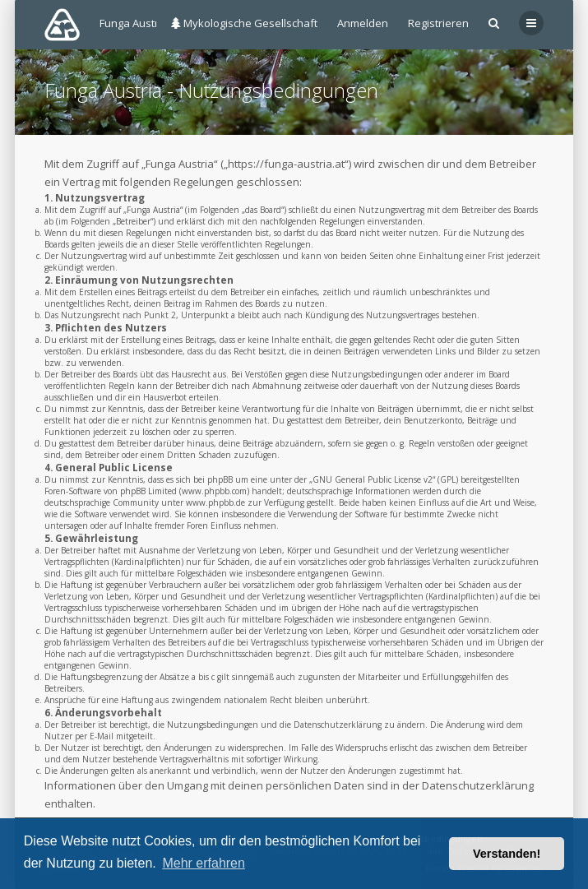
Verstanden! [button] (507, 854)
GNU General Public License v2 (373, 479)
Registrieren (438, 23)
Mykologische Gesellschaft (244, 23)
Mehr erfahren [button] (204, 863)
